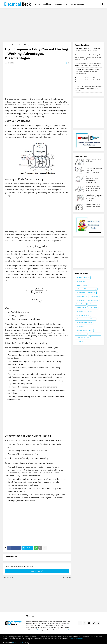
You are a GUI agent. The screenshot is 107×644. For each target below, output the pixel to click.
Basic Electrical (81, 308)
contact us (38, 630)
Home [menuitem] (38, 4)
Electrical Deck (18, 643)
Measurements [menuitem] (61, 4)
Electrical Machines (83, 278)
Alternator (92, 304)
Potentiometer (81, 334)
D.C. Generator (93, 300)
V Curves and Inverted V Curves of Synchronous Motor (94, 170)
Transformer (81, 293)
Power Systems (82, 285)
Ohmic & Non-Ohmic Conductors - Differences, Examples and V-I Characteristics (87, 72)
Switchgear (94, 296)
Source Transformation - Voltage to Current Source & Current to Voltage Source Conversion (88, 57)
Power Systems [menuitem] (78, 4)
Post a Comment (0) (37, 571)
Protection (92, 293)
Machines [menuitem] (47, 4)
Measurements (81, 281)
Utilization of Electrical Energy (20, 45)
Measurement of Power (84, 323)
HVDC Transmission (83, 338)
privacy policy (65, 630)
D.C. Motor (93, 308)
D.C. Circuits (80, 341)
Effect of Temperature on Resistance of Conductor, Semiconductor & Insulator (88, 88)
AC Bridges (80, 326)
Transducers (81, 300)
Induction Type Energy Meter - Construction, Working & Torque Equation (94, 198)
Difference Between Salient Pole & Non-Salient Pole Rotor (93, 188)
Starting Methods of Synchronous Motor (93, 206)
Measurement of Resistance (86, 319)
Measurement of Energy (84, 330)
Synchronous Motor (83, 315)
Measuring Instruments (84, 311)
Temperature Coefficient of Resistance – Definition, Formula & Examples (88, 80)
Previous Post (8, 578)
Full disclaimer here (76, 639)
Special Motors (95, 334)
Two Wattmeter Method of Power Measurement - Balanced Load (92, 180)
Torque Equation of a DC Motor (93, 161)
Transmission (81, 304)
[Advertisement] (54, 26)
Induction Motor (82, 296)
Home (7, 45)
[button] (102, 4)
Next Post (67, 578)
